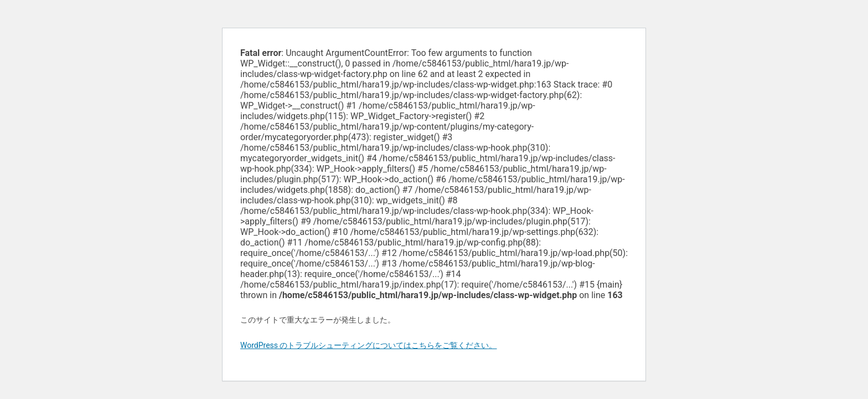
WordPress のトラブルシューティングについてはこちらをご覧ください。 (369, 345)
